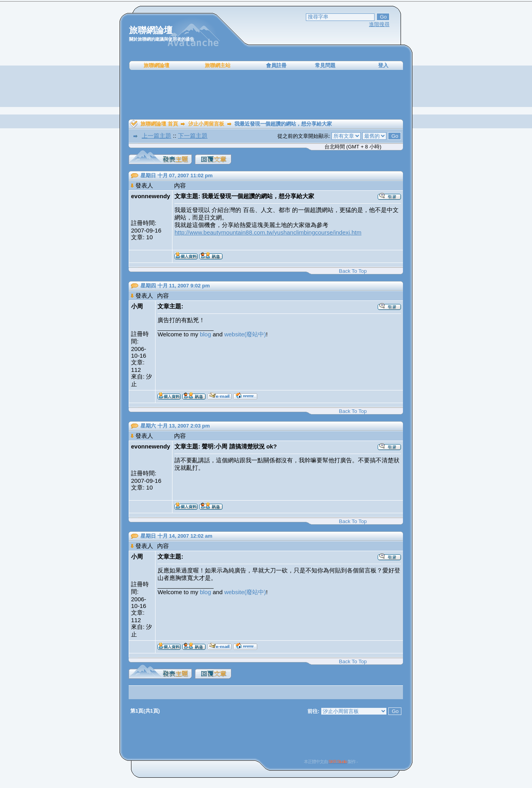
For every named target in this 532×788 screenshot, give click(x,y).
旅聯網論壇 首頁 (159, 124)
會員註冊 (276, 65)
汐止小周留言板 (206, 124)
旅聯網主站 (218, 65)
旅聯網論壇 (156, 65)
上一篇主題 (156, 136)
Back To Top (353, 271)
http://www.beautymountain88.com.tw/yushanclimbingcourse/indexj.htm (268, 232)
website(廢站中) (245, 334)
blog (205, 334)
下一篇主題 (193, 136)
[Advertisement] (266, 95)
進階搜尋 (379, 24)
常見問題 (325, 65)
